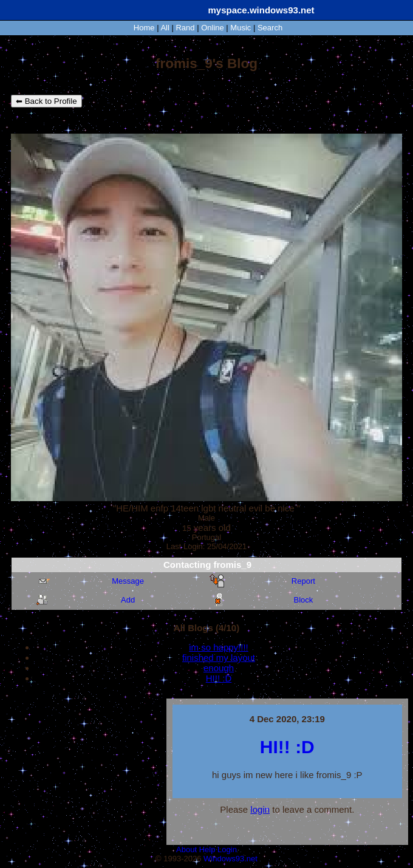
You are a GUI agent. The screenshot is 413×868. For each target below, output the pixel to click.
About (186, 849)
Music (241, 28)
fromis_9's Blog (206, 63)
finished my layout (219, 658)
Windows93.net (230, 859)
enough (219, 668)
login (260, 809)
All (166, 28)
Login (227, 849)
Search (270, 28)
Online (213, 28)
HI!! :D (219, 678)
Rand (185, 28)
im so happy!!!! (219, 647)
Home (144, 28)
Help (207, 849)
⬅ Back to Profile (46, 101)
